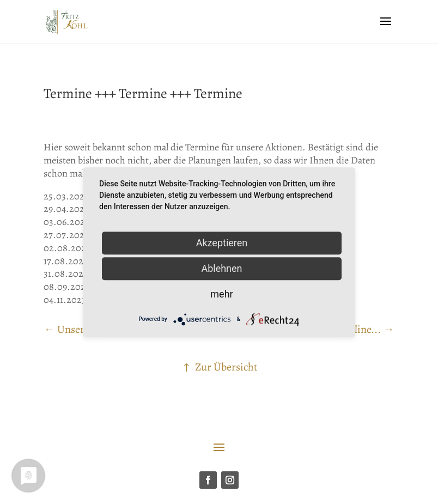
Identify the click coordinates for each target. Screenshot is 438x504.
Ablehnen (221, 268)
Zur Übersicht (226, 367)
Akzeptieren (222, 243)
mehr (221, 294)
